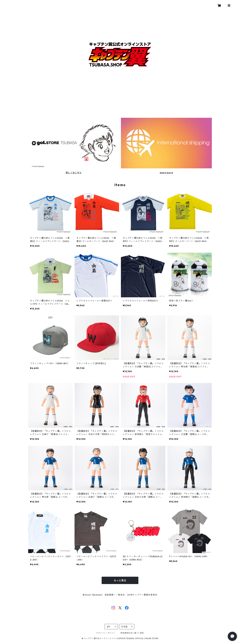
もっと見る (120, 580)
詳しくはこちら (74, 173)
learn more (166, 173)
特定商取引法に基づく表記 (132, 633)
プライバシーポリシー (106, 633)
